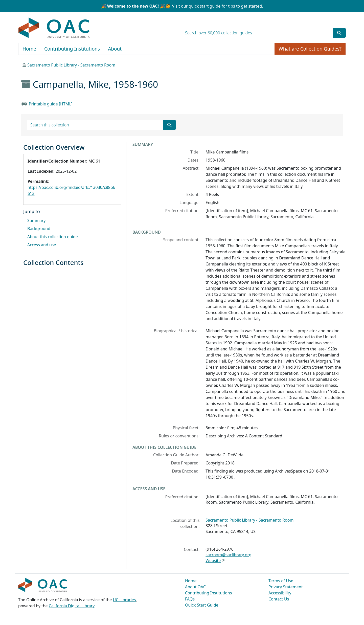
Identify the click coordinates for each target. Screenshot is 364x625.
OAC (54, 28)
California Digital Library (72, 606)
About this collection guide (53, 237)
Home (29, 49)
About (115, 49)
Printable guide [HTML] (51, 104)
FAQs (190, 599)
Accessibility (280, 593)
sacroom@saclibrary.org (228, 555)
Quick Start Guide (202, 605)
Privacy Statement (286, 587)
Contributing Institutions (72, 49)
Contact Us (279, 599)
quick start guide (204, 6)
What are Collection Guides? (310, 49)
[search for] (258, 33)
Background (39, 229)
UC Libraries (124, 600)
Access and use (42, 245)
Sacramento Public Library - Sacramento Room (71, 65)
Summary (36, 220)
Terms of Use (281, 581)
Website (213, 561)
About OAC (195, 587)
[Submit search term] (339, 33)
